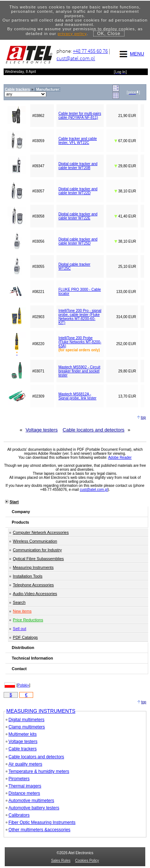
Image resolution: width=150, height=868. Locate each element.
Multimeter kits (21, 734)
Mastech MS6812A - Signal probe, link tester (77, 396)
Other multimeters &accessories (38, 830)
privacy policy (72, 34)
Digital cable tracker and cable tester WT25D (78, 241)
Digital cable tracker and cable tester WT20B (78, 166)
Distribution (23, 648)
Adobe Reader (120, 458)
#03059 (38, 141)
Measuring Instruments (33, 567)
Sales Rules (61, 861)
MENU (131, 54)
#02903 (38, 317)
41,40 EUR (125, 216)
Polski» (23, 685)
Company (21, 512)
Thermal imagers (23, 786)
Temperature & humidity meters (37, 771)
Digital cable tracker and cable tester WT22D (78, 191)
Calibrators (18, 815)
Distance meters (23, 793)
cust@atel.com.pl (76, 58)
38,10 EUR (125, 191)
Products (20, 522)
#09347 (38, 166)
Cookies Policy (87, 861)
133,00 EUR (126, 292)
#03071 (38, 371)
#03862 (38, 116)
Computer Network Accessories (41, 532)
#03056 (38, 241)
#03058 (38, 216)
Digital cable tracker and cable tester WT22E (78, 216)
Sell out (19, 629)
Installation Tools (27, 576)
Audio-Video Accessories (35, 594)
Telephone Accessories (33, 585)
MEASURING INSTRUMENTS (41, 711)
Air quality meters (24, 764)
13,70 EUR (127, 396)
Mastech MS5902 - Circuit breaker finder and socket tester (79, 371)
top (143, 417)
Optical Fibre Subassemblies (38, 559)
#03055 (38, 267)
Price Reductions (28, 620)
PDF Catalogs (25, 637)
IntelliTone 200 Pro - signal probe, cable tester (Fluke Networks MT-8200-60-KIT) (80, 317)
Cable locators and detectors (94, 430)
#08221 (38, 292)
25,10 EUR (127, 267)
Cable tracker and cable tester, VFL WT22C (78, 141)
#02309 (38, 396)
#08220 (38, 344)
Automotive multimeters (30, 801)
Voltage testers (42, 430)
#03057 (38, 191)
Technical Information (32, 658)
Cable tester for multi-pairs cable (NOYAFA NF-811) (80, 116)
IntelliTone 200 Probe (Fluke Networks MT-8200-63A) (80, 342)
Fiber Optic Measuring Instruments (41, 822)
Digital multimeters (25, 720)
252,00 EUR (126, 344)
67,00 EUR (125, 141)
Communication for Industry (37, 550)
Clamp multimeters (25, 727)
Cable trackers (21, 749)
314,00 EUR (126, 317)
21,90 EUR (127, 116)
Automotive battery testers (32, 808)
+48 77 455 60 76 (90, 51)
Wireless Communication (35, 541)
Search (19, 602)
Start (14, 502)
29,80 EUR (125, 166)
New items (22, 611)
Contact (19, 669)
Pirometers (18, 779)
